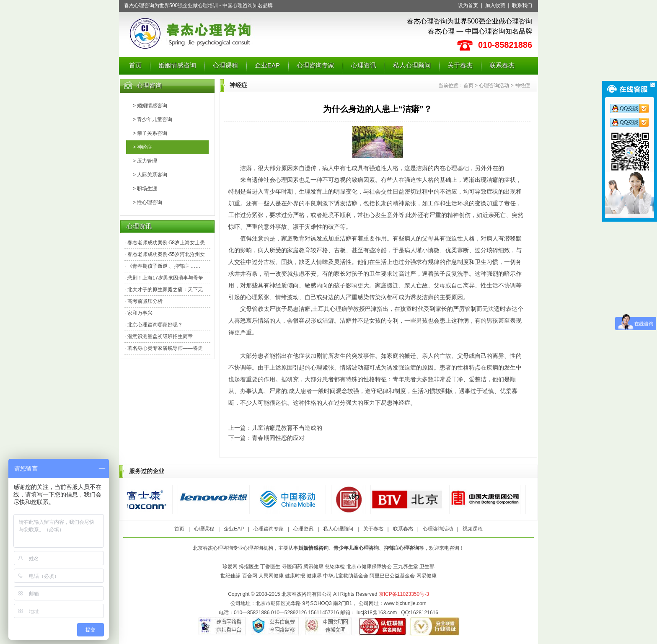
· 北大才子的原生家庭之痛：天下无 (164, 290)
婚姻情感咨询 (177, 65)
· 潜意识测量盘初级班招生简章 (159, 336)
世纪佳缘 (230, 576)
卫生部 (427, 566)
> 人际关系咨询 (150, 175)
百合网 (250, 576)
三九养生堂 (406, 566)
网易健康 (427, 576)
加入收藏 (495, 5)
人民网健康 (271, 576)
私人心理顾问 (412, 65)
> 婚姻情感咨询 (150, 106)
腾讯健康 (313, 566)
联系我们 (522, 5)
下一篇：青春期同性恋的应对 (266, 438)
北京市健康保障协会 (369, 566)
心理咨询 (149, 85)
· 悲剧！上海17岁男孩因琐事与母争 (164, 278)
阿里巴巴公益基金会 (392, 576)
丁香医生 (270, 566)
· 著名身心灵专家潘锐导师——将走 (164, 348)
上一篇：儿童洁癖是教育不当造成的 (275, 428)
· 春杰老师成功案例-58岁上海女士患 (165, 243)
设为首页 (468, 5)
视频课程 (473, 529)
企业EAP (267, 65)
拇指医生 (249, 566)
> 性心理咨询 (147, 202)
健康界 (314, 576)
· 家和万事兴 (138, 313)
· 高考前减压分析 (144, 301)
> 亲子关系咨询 (150, 133)
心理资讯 (364, 65)
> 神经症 (142, 147)
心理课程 (225, 65)
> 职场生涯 (145, 189)
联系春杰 (502, 65)
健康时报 (295, 576)
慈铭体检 (335, 566)
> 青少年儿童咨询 (153, 119)
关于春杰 (460, 65)
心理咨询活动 (494, 85)
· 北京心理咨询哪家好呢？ (154, 325)
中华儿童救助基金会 (346, 576)
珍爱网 (230, 566)
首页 (135, 65)
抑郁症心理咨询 (401, 548)
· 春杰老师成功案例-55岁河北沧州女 (165, 254)
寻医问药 (292, 566)
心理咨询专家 (316, 65)
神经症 (522, 85)
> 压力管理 (145, 161)
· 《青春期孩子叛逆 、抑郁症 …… (162, 266)
